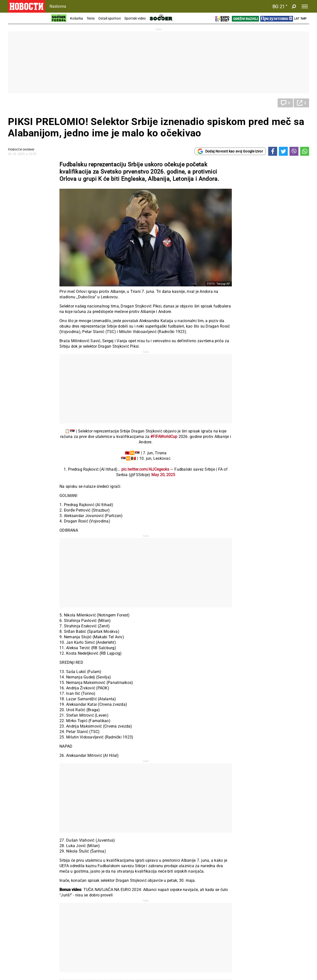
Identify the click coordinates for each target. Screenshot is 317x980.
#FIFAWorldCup (164, 437)
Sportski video (135, 18)
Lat (297, 19)
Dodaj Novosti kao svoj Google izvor (230, 151)
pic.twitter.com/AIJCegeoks (145, 469)
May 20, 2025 (163, 475)
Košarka (77, 18)
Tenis (91, 18)
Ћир (304, 19)
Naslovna (58, 6)
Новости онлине (21, 149)
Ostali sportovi (109, 18)
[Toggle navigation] (305, 6)
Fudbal (18, 103)
